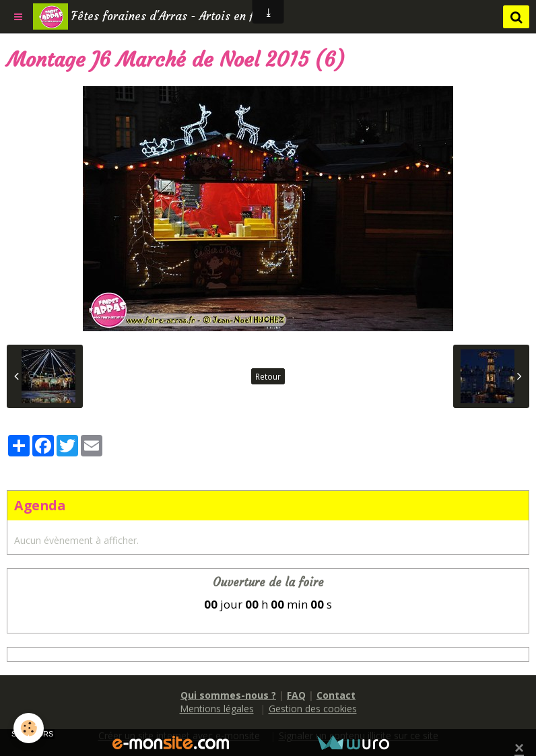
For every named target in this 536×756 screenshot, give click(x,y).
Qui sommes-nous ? (228, 695)
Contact (336, 695)
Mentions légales (217, 709)
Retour (268, 376)
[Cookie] (29, 728)
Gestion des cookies (313, 709)
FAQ (296, 695)
